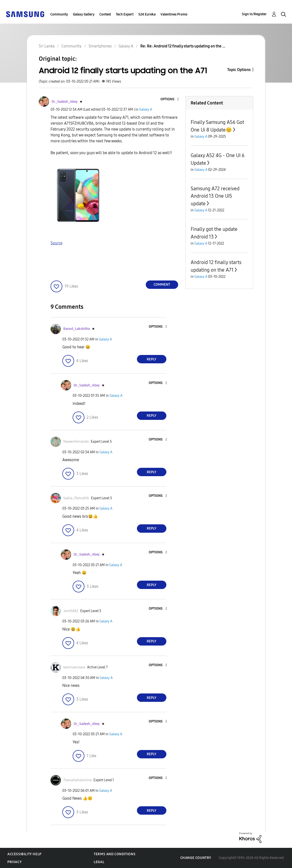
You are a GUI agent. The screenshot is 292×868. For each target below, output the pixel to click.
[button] (170, 99)
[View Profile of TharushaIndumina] (77, 780)
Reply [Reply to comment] (152, 359)
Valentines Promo (174, 14)
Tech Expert (125, 14)
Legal (99, 862)
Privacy (14, 862)
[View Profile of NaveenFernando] (76, 442)
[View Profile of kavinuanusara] (74, 667)
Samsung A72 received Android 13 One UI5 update (215, 196)
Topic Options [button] (239, 70)
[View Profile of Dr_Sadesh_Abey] (65, 102)
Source (56, 243)
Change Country (196, 858)
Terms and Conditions (115, 854)
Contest (105, 14)
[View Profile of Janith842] (71, 611)
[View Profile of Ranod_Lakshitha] (77, 329)
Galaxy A (146, 110)
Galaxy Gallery (84, 14)
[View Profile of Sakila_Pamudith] (76, 498)
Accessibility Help (24, 854)
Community (59, 14)
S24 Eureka (147, 14)
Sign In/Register (254, 14)
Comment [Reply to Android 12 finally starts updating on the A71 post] (162, 285)
